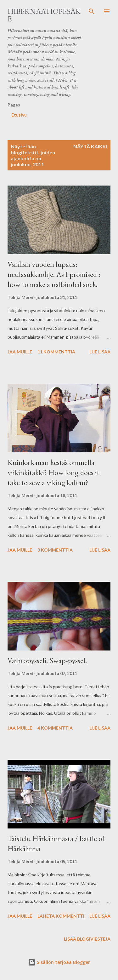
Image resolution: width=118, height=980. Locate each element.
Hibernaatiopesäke (44, 15)
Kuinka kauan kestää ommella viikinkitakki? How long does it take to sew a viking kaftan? (53, 472)
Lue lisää (100, 352)
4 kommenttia (55, 728)
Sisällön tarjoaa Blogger (59, 962)
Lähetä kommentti (61, 916)
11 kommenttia (56, 352)
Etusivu (19, 115)
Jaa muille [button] (20, 352)
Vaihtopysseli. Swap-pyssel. (47, 660)
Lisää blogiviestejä (87, 939)
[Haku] (92, 11)
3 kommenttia (55, 550)
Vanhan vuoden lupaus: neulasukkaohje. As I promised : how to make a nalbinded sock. (54, 274)
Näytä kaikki (90, 146)
